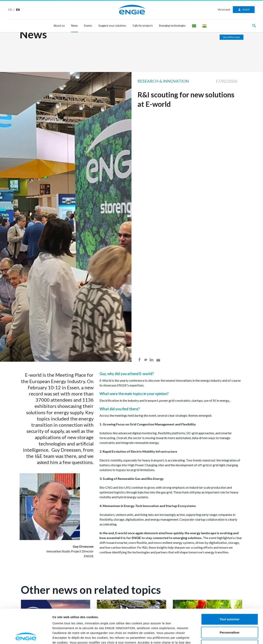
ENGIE (244, 10)
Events (88, 26)
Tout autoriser (230, 587)
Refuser (230, 613)
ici (120, 615)
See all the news (232, 37)
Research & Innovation (163, 81)
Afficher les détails (239, 636)
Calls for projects (143, 26)
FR (10, 10)
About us (59, 26)
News (74, 26)
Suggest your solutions (112, 26)
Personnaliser (230, 600)
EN (18, 10)
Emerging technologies (172, 26)
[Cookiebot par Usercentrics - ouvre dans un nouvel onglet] (26, 636)
